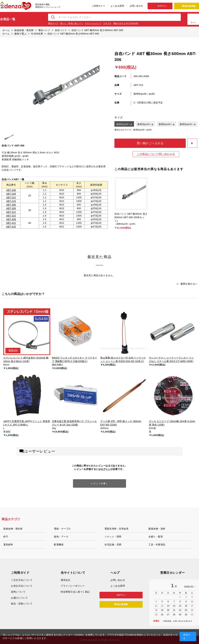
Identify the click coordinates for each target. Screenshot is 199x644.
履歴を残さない (189, 284)
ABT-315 (11, 216)
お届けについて (19, 598)
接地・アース (61, 537)
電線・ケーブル (62, 529)
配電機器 (59, 545)
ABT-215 (11, 201)
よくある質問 (117, 6)
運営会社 (66, 580)
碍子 (6, 537)
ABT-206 (11, 190)
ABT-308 (11, 208)
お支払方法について (22, 586)
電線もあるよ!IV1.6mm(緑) (126, 23)
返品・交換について (22, 604)
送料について (18, 592)
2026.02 (189, 587)
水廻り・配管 (156, 537)
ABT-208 (11, 194)
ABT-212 (11, 197)
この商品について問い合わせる (156, 154)
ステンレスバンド (93, 23)
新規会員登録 (189, 6)
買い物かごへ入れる (150, 143)
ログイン (162, 6)
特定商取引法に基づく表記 (75, 592)
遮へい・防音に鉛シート (72, 23)
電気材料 (8, 545)
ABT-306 (11, 205)
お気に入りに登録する (192, 143)
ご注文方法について (22, 580)
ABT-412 (11, 223)
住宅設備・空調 (113, 545)
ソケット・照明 (113, 537)
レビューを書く (99, 483)
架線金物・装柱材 (13, 529)
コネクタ (107, 23)
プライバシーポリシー (73, 586)
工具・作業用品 (157, 545)
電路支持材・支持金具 (117, 529)
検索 (53, 17)
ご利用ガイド (98, 6)
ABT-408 (11, 219)
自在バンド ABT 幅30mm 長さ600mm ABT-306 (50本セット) (131, 217)
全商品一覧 (8, 19)
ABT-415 (11, 227)
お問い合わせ (136, 6)
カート (193, 22)
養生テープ (53, 23)
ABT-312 (11, 212)
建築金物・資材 (157, 529)
